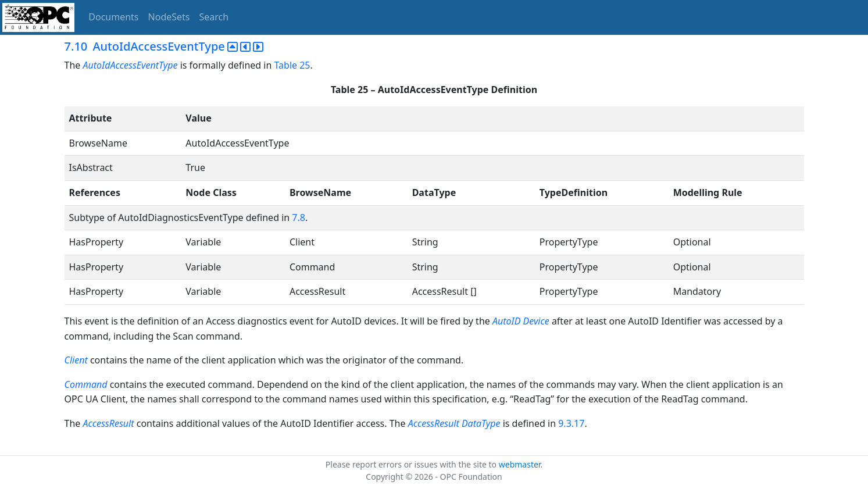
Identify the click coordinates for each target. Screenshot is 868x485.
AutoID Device (522, 321)
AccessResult (108, 423)
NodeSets (169, 17)
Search (214, 17)
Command (86, 384)
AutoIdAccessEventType (131, 65)
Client (76, 360)
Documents (113, 17)
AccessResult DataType (454, 423)
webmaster (520, 464)
